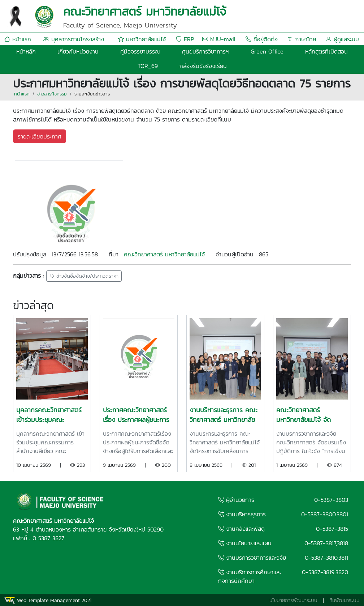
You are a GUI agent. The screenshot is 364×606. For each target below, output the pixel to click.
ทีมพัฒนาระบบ (344, 600)
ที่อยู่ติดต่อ (262, 39)
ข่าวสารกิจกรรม (52, 94)
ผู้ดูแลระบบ (342, 39)
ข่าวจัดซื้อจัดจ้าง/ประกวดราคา (84, 276)
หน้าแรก (18, 39)
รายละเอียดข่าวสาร (92, 94)
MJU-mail (219, 39)
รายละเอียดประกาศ (40, 136)
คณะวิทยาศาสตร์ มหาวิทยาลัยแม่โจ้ (164, 254)
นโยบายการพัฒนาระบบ (293, 600)
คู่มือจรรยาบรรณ (140, 51)
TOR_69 (148, 66)
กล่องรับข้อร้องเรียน (203, 66)
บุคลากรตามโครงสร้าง (74, 39)
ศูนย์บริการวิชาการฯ (205, 51)
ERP (185, 39)
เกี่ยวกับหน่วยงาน (78, 51)
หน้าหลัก (26, 51)
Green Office (267, 51)
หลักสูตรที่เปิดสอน (326, 51)
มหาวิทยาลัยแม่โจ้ (142, 39)
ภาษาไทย (302, 39)
